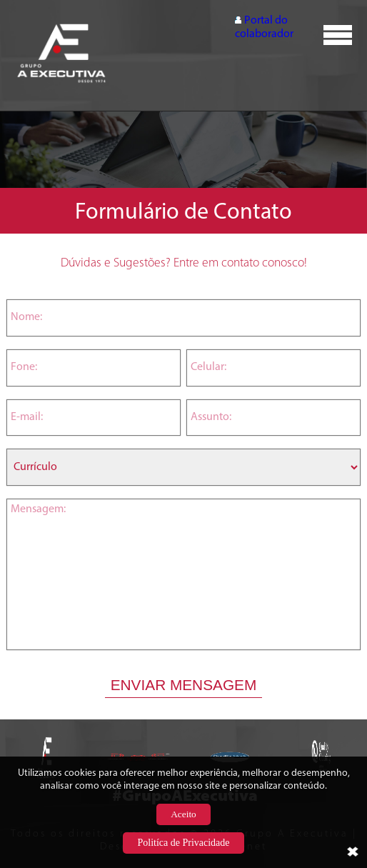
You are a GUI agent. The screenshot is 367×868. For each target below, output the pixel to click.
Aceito (183, 814)
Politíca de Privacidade (183, 843)
